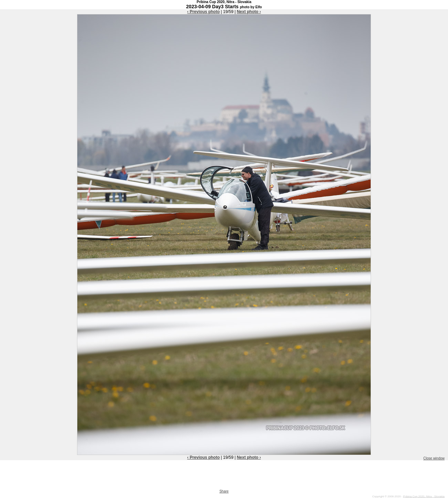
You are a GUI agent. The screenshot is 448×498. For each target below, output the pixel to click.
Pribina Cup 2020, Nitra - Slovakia (424, 496)
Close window (434, 458)
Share (224, 491)
